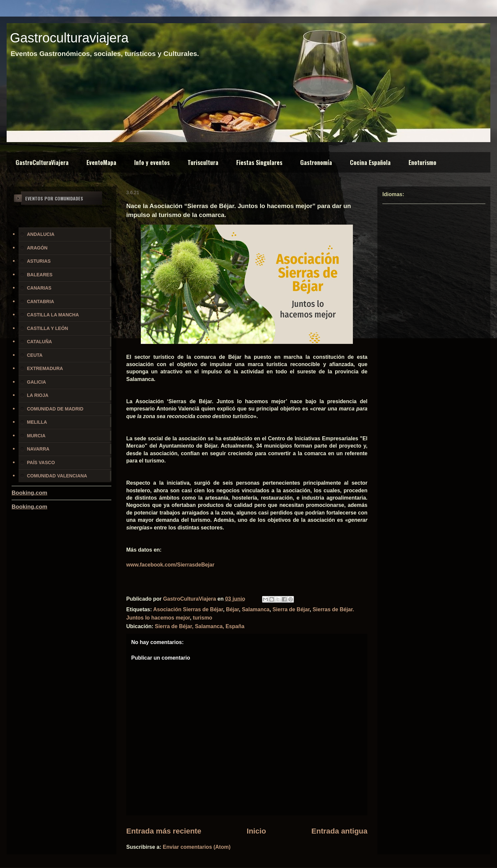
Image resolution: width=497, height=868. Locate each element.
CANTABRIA (40, 301)
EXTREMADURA (45, 368)
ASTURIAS (39, 261)
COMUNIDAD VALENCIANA (57, 476)
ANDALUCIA (41, 234)
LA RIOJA (38, 395)
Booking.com (29, 493)
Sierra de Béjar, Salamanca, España (199, 626)
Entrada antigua (339, 831)
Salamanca (256, 609)
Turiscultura (203, 162)
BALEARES (40, 275)
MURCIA (36, 436)
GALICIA (36, 382)
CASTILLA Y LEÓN (47, 328)
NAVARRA (38, 449)
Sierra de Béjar (291, 609)
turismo (203, 618)
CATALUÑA (39, 342)
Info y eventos (152, 162)
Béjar (232, 609)
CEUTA (35, 355)
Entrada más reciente (164, 831)
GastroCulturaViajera (42, 162)
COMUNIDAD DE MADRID (55, 409)
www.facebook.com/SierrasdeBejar (170, 565)
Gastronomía (316, 162)
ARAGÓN (37, 248)
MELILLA (37, 422)
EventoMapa (101, 162)
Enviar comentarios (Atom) (196, 847)
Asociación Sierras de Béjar (188, 609)
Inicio (256, 831)
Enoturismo (422, 162)
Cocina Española (370, 162)
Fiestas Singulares (259, 162)
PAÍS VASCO (41, 462)
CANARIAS (39, 288)
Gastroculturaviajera (69, 38)
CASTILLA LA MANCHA (53, 315)
